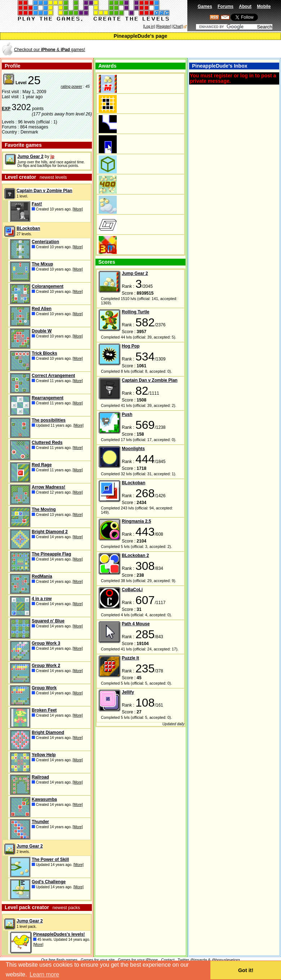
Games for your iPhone (138, 960)
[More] (78, 209)
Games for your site (98, 960)
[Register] (164, 26)
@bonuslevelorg (226, 960)
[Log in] (149, 26)
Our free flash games (59, 960)
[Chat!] (178, 26)
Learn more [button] (44, 974)
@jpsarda (199, 960)
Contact (168, 960)
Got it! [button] (246, 970)
